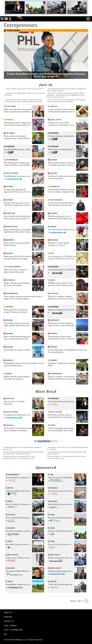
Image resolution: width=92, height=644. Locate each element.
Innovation (54, 320)
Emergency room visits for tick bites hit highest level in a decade (68, 448)
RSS (5, 634)
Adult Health (13, 555)
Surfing (53, 227)
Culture (20, 18)
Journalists (55, 186)
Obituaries (25, 30)
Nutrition (54, 293)
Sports (10, 488)
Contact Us (9, 621)
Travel (10, 501)
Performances (13, 475)
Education (10, 398)
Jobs (51, 475)
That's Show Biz (56, 200)
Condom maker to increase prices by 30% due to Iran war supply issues (66, 457)
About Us (8, 612)
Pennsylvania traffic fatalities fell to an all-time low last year (25, 94)
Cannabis (53, 360)
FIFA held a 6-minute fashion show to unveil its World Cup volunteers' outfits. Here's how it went (23, 101)
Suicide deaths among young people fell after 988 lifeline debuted (66, 453)
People (52, 280)
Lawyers (53, 581)
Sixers (52, 425)
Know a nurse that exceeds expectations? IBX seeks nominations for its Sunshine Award (23, 453)
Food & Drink (13, 30)
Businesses (10, 280)
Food (52, 253)
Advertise (8, 617)
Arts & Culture (56, 412)
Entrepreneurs (12, 160)
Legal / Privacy (10, 625)
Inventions (10, 213)
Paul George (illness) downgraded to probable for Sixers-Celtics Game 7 (66, 90)
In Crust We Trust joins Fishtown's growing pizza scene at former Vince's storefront (66, 101)
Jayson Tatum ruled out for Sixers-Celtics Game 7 (25, 89)
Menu (88, 19)
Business (53, 160)
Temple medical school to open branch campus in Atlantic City (22, 448)
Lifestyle (53, 106)
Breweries (10, 240)
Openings (53, 488)
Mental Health (56, 568)
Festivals (9, 425)
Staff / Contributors (13, 630)
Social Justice (56, 120)
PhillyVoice (6, 19)
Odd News (9, 307)
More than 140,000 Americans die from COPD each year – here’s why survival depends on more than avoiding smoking (66, 95)
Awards (9, 374)
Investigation (11, 227)
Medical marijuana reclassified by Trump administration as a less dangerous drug (19, 457)
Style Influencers (13, 267)
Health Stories (12, 173)
